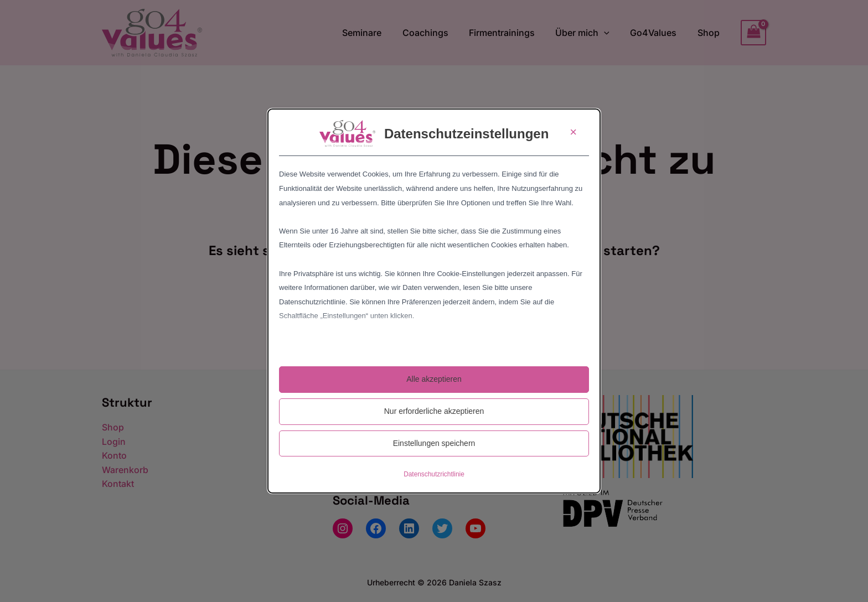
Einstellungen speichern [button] (434, 443)
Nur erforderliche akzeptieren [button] (434, 411)
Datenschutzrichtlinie (434, 474)
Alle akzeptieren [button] (434, 379)
